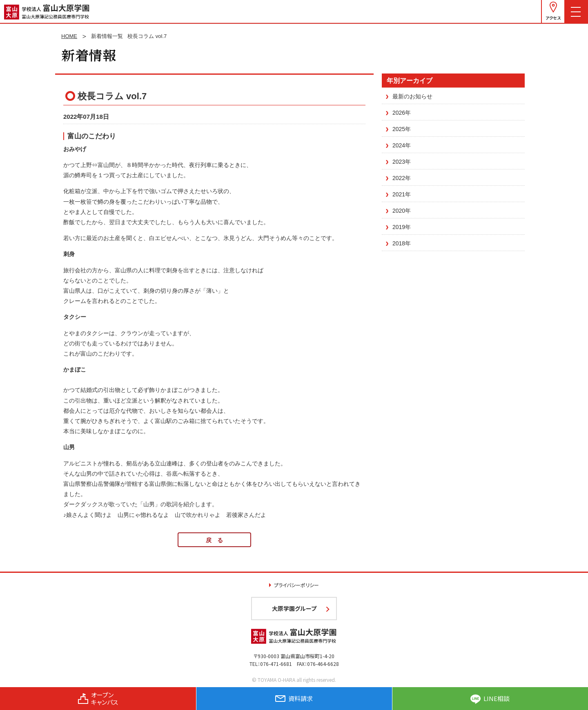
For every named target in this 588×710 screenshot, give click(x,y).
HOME (69, 36)
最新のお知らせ (412, 96)
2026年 (402, 113)
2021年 (402, 194)
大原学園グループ (294, 608)
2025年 (402, 129)
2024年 (402, 145)
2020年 (402, 211)
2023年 (402, 162)
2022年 (402, 178)
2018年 (402, 243)
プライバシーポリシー (296, 585)
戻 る (214, 540)
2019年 (402, 227)
